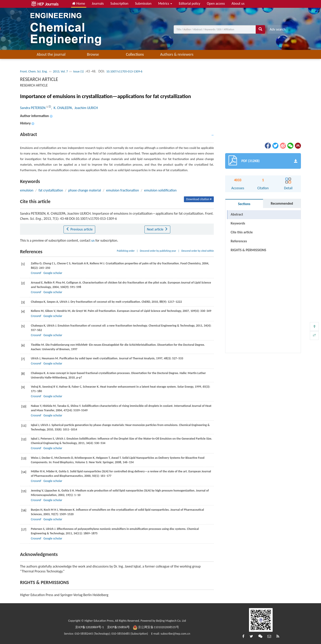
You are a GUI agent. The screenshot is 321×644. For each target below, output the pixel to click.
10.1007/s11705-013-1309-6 (124, 71)
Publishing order (126, 251)
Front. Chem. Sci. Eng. (34, 71)
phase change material (85, 190)
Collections (135, 54)
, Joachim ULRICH (85, 108)
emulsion (27, 190)
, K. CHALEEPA (62, 108)
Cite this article (242, 232)
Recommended (282, 203)
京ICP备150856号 (118, 627)
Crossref (36, 273)
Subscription (119, 3)
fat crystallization (51, 190)
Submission (143, 3)
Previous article (79, 229)
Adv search (278, 29)
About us (238, 3)
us (93, 240)
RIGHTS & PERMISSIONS (248, 250)
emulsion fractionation (122, 190)
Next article (157, 229)
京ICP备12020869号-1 (89, 627)
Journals (98, 3)
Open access (216, 3)
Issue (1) (78, 71)
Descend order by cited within (198, 251)
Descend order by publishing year (158, 251)
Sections (244, 204)
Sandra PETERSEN (33, 108)
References (239, 241)
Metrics (165, 3)
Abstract (237, 214)
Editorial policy (189, 3)
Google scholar (53, 273)
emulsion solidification (160, 190)
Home (79, 3)
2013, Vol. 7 (60, 71)
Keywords (238, 223)
